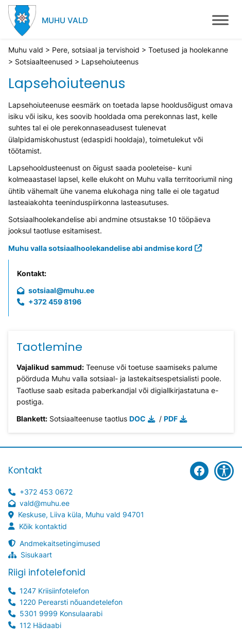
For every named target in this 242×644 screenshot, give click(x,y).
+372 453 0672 (46, 492)
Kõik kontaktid (43, 526)
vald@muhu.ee (45, 503)
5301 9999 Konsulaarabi (61, 613)
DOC (137, 419)
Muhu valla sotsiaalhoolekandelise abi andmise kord (100, 248)
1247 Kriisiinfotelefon (54, 591)
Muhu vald (65, 20)
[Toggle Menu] (220, 20)
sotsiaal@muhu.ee (61, 290)
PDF (171, 419)
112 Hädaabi (40, 625)
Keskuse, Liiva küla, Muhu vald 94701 (81, 514)
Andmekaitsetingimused (60, 543)
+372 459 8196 (55, 302)
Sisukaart (36, 555)
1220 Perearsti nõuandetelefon (71, 602)
